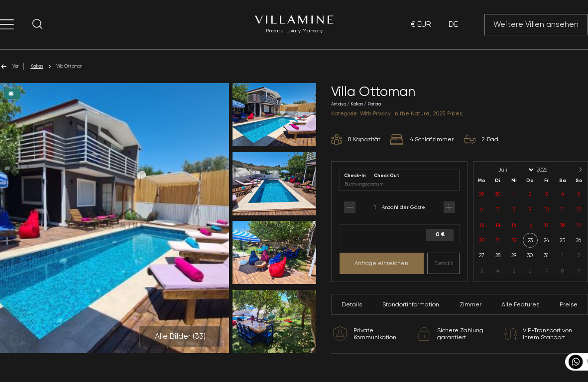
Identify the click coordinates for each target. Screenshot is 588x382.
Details (444, 263)
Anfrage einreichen (381, 263)
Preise (569, 304)
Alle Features (520, 304)
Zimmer (470, 304)
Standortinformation (411, 304)
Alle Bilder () (180, 336)
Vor (9, 66)
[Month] (515, 170)
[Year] (550, 170)
